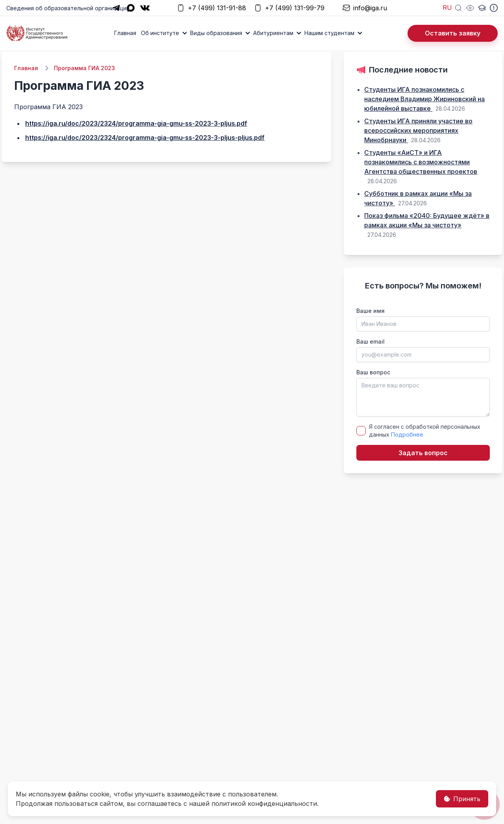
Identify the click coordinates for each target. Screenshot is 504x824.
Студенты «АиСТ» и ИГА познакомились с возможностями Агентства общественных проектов (421, 162)
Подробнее (407, 434)
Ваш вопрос (373, 372)
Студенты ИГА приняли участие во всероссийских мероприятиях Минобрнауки (418, 130)
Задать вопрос (423, 453)
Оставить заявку (453, 33)
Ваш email (371, 341)
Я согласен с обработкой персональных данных (425, 431)
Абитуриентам (273, 33)
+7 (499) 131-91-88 (211, 8)
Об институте (160, 33)
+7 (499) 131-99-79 (289, 8)
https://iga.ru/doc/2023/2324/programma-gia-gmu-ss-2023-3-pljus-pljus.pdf (145, 138)
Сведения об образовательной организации (68, 8)
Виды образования (216, 33)
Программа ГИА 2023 (84, 68)
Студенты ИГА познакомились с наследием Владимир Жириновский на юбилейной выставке (424, 99)
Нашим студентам (329, 33)
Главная (125, 33)
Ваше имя (371, 311)
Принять (462, 799)
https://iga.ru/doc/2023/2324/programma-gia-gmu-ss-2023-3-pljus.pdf (136, 123)
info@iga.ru (365, 8)
